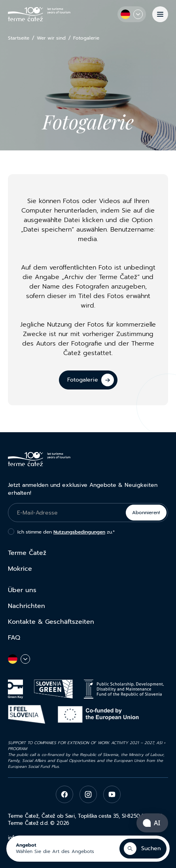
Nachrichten (26, 606)
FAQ (14, 638)
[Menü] (160, 14)
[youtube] (112, 794)
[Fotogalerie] (88, 380)
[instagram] (88, 794)
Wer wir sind (51, 38)
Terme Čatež (27, 553)
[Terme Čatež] (39, 14)
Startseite (19, 38)
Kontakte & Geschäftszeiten (51, 622)
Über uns (22, 590)
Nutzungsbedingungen (79, 532)
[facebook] (64, 794)
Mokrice (20, 569)
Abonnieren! (146, 513)
